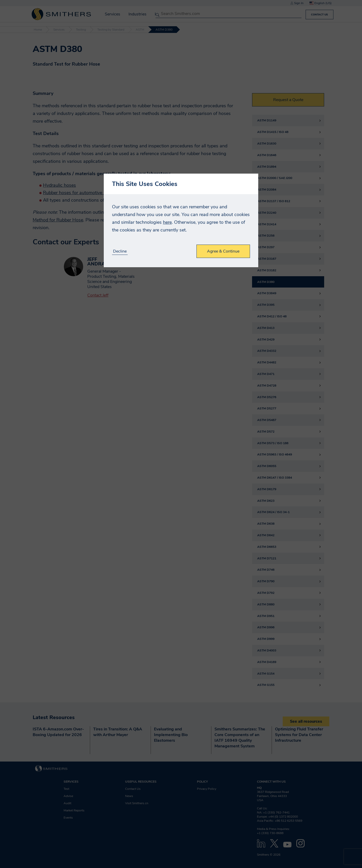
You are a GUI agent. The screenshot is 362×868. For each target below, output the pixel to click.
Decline (120, 251)
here (167, 222)
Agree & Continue (223, 251)
